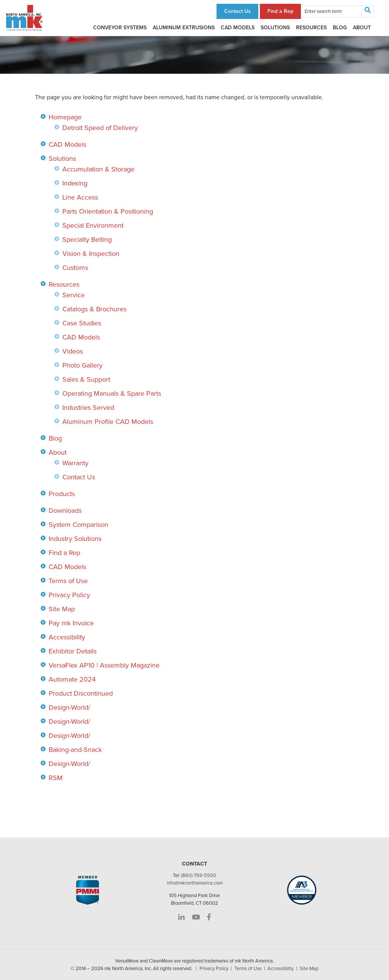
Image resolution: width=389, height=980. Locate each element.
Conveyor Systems (120, 28)
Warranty (75, 463)
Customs (75, 268)
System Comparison (78, 525)
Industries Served (88, 408)
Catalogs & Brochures (94, 309)
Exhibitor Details (73, 651)
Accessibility (67, 637)
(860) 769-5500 (199, 875)
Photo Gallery (82, 365)
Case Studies (82, 323)
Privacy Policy (69, 595)
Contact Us (237, 11)
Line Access (80, 197)
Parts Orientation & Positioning (108, 211)
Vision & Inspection (91, 254)
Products (62, 494)
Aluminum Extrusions (184, 28)
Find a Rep (280, 11)
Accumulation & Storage (98, 169)
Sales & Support (86, 379)
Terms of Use (68, 581)
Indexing (75, 183)
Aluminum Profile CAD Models (108, 422)
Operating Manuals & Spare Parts (112, 393)
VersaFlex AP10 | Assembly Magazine (104, 665)
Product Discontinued (81, 693)
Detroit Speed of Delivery (100, 128)
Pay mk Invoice (71, 623)
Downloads (65, 511)
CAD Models (238, 28)
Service (74, 295)
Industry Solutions (75, 539)
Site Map (62, 609)
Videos (73, 351)
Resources (311, 28)
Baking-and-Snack (75, 750)
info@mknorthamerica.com (195, 883)
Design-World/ (69, 707)
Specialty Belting (87, 239)
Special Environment (93, 225)
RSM (56, 778)
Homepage (65, 117)
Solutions (275, 28)
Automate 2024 (72, 679)
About (362, 28)
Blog (340, 28)
